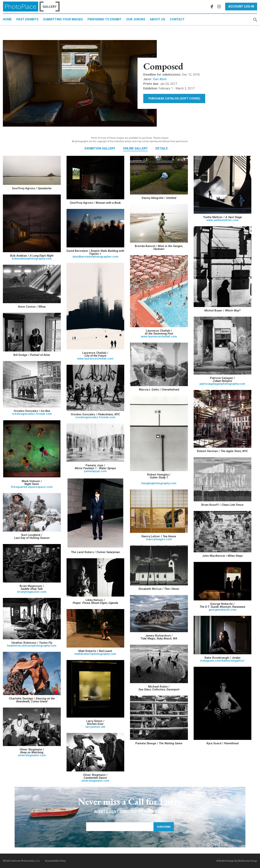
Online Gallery (135, 148)
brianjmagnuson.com (32, 592)
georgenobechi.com (222, 610)
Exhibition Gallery (100, 148)
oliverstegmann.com (32, 755)
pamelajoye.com (95, 471)
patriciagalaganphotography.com (222, 384)
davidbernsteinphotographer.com (95, 257)
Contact (177, 19)
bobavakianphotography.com (32, 259)
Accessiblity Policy (55, 861)
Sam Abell (160, 79)
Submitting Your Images (63, 19)
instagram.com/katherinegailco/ (222, 661)
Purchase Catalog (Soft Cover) (174, 98)
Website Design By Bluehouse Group (237, 861)
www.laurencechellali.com (159, 336)
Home (7, 19)
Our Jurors (136, 19)
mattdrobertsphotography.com (95, 654)
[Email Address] (120, 827)
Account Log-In (241, 6)
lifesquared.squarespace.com (32, 487)
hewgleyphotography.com (159, 483)
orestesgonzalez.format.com (32, 414)
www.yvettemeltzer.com (222, 220)
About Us (157, 19)
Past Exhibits (27, 19)
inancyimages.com (159, 539)
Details (162, 148)
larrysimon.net (95, 727)
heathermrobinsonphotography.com (32, 646)
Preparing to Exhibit (105, 19)
